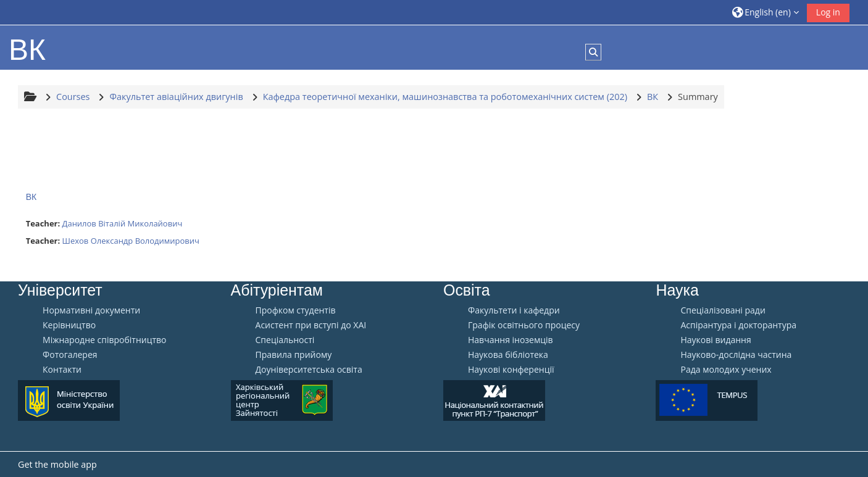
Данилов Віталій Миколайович (123, 223)
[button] (766, 12)
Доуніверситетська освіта (309, 370)
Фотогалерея (70, 355)
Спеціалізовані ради (723, 310)
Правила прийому (294, 355)
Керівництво (69, 325)
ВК (31, 197)
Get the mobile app (57, 464)
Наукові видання (716, 340)
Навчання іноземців (511, 340)
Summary (698, 97)
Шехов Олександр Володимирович (131, 241)
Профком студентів (296, 310)
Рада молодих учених (726, 370)
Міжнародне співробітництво (104, 340)
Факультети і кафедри (514, 310)
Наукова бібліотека (508, 355)
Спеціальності (285, 340)
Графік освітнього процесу (524, 325)
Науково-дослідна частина (736, 355)
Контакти (62, 370)
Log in (828, 12)
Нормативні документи (91, 310)
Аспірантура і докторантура (738, 325)
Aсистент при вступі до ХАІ (311, 325)
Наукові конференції (511, 370)
